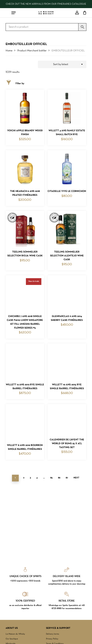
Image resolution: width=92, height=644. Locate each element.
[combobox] (62, 64)
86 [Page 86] (59, 478)
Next (76, 478)
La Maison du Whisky (15, 634)
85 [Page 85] (51, 478)
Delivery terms (53, 634)
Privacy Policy (52, 639)
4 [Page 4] (37, 478)
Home (9, 51)
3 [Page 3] (30, 478)
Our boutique (12, 639)
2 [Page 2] (24, 478)
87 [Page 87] (67, 478)
